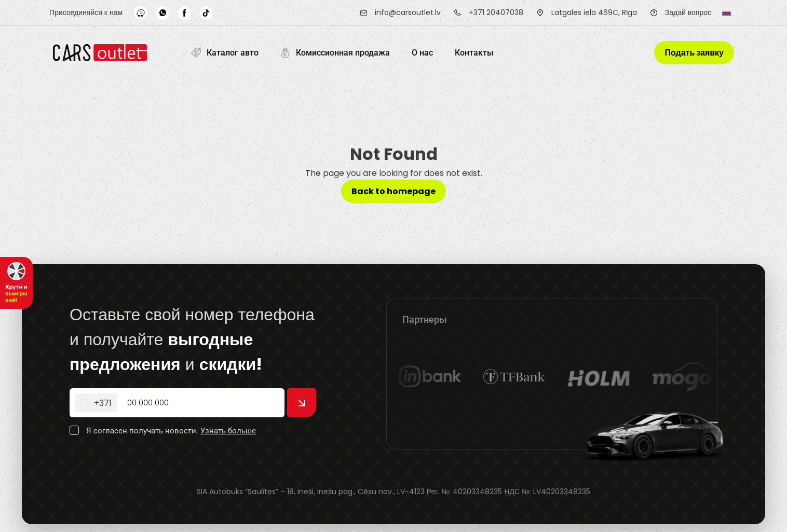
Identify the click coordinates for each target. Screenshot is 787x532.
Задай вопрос (688, 12)
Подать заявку (694, 53)
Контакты (474, 53)
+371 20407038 (496, 12)
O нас (422, 53)
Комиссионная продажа (335, 53)
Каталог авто (225, 53)
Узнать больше (228, 431)
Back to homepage (393, 191)
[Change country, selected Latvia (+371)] (96, 403)
